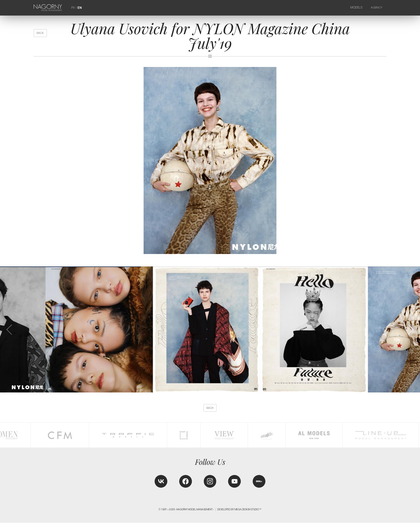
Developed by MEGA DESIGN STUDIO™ (239, 510)
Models (356, 7)
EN (80, 7)
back (40, 33)
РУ (73, 7)
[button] (410, 330)
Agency (377, 7)
